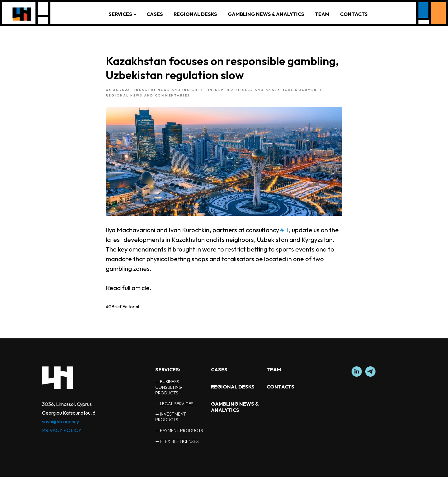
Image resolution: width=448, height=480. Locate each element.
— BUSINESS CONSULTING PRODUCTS (169, 390)
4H (285, 231)
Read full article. (129, 289)
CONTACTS (354, 14)
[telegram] (370, 378)
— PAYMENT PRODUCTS (179, 434)
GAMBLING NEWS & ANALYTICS (266, 14)
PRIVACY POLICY (62, 433)
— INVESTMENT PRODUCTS (171, 420)
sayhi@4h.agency (61, 425)
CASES (155, 14)
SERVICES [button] (120, 14)
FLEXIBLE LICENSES (180, 445)
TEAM (322, 14)
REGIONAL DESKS (195, 14)
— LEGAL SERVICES (174, 407)
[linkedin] (357, 378)
